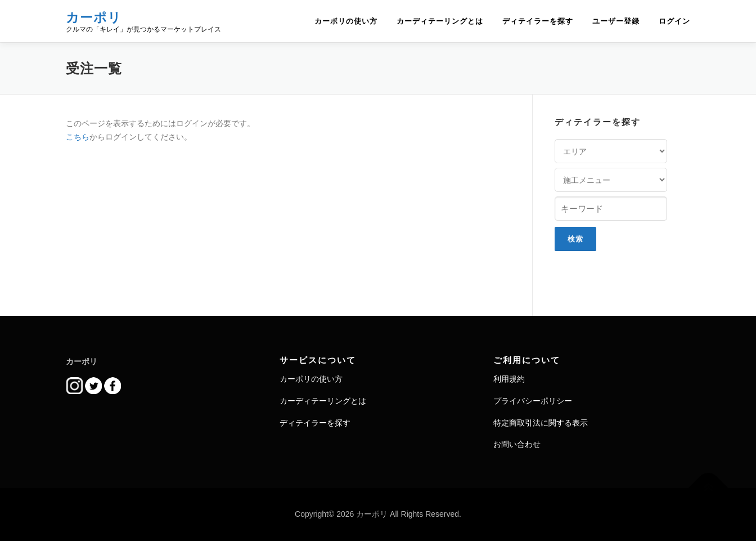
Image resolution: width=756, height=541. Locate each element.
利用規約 (509, 379)
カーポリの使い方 (346, 21)
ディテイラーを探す (538, 21)
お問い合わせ (517, 444)
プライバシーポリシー (533, 401)
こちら (78, 137)
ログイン (674, 21)
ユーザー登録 (616, 21)
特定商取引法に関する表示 (541, 423)
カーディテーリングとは (440, 21)
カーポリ (94, 17)
